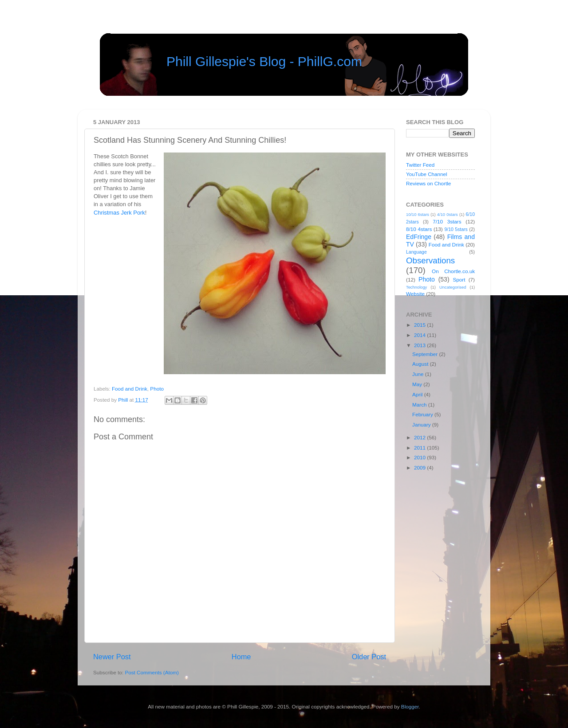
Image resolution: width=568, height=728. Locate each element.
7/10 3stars (447, 221)
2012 (420, 437)
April (418, 394)
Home (241, 657)
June (419, 374)
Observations (430, 260)
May (418, 384)
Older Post (369, 657)
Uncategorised (453, 287)
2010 (420, 457)
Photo (157, 389)
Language (416, 252)
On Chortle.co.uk (453, 271)
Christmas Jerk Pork (119, 213)
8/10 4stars (419, 229)
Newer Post (112, 657)
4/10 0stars (448, 215)
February (423, 414)
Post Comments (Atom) (152, 672)
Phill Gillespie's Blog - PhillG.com (264, 61)
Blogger (410, 706)
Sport (459, 280)
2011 (420, 448)
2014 (420, 335)
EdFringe (419, 237)
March (420, 405)
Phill (124, 400)
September (426, 354)
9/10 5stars (456, 229)
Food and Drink (130, 389)
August (421, 364)
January (422, 425)
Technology (416, 287)
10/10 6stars (418, 215)
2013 (420, 345)
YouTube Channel (427, 174)
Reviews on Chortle (428, 183)
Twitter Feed (420, 165)
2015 (420, 325)
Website (415, 294)
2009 (420, 468)
